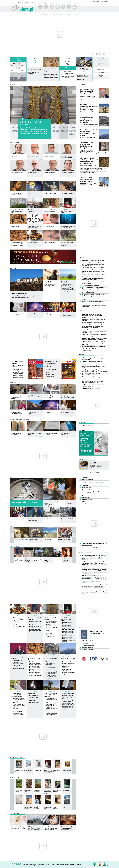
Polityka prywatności (76, 864)
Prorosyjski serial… (18, 660)
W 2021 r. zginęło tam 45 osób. (88, 137)
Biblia (83, 502)
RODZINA (18, 691)
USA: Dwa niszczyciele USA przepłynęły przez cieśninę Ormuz (94, 359)
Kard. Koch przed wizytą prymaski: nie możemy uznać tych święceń (52, 672)
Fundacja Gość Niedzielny (63, 864)
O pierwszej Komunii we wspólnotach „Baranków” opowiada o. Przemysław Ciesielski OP (26, 130)
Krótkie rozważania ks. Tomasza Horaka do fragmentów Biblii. (50, 286)
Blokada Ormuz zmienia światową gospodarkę (94, 377)
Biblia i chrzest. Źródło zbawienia (91, 641)
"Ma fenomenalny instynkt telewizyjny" (18, 658)
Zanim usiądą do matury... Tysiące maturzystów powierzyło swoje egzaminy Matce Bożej (94, 339)
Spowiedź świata (32, 694)
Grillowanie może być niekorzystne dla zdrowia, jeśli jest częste (35, 674)
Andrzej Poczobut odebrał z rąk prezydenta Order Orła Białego (93, 349)
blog (46, 4)
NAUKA (35, 655)
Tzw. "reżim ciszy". (85, 187)
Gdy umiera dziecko (18, 377)
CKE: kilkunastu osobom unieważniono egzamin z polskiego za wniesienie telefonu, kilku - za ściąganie (94, 319)
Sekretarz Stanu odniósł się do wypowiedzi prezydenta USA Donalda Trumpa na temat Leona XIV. (88, 97)
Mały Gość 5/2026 (51, 361)
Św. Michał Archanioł (87, 650)
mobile (69, 4)
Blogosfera (82, 460)
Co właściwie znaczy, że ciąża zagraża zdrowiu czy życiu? (68, 708)
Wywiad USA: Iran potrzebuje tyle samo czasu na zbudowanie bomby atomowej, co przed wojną (94, 366)
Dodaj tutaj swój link (87, 426)
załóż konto (105, 1)
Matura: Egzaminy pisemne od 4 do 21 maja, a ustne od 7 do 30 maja (19, 705)
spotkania (57, 4)
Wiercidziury (16, 625)
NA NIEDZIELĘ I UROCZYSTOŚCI (84, 69)
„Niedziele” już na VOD (19, 669)
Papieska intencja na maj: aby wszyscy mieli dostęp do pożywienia (68, 633)
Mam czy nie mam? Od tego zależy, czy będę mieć (68, 697)
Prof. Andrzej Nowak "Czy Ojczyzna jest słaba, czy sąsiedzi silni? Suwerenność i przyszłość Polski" (94, 558)
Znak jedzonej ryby (16, 618)
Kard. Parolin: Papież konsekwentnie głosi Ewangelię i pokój (88, 91)
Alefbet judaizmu (96, 631)
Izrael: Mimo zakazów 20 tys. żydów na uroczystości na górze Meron (68, 658)
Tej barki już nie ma (87, 500)
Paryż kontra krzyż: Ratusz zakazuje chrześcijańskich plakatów (91, 374)
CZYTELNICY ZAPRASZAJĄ (85, 552)
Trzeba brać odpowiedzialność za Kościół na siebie (93, 299)
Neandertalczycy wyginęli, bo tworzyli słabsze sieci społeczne (35, 663)
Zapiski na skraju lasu (87, 479)
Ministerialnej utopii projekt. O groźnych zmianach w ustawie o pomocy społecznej (18, 372)
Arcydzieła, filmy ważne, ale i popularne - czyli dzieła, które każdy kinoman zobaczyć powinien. (26, 297)
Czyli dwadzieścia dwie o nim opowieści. (97, 634)
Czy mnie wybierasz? (51, 369)
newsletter (94, 863)
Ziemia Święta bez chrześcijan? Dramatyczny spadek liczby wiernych (51, 634)
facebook (100, 54)
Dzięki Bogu (49, 373)
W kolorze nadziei (86, 475)
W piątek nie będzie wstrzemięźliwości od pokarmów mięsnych (17, 695)
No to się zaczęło (86, 504)
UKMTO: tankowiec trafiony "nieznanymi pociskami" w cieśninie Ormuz (92, 382)
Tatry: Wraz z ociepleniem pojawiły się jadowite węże (18, 710)
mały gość (68, 14)
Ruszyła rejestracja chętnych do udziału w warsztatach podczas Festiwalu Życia (51, 714)
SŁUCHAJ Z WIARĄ (14, 546)
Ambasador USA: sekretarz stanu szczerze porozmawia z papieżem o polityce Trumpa (89, 107)
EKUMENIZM (51, 655)
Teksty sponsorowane (16, 813)
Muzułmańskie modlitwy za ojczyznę (68, 673)
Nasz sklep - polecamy (16, 758)
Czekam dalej (85, 506)
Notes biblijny (85, 477)
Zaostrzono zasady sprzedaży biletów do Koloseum (51, 700)
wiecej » (18, 82)
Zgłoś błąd (105, 863)
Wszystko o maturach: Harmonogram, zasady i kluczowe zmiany (94, 332)
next (12, 535)
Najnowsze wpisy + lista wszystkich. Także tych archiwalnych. (96, 467)
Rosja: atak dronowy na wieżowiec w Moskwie (94, 379)
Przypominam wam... (51, 71)
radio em (77, 14)
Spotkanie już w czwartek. (87, 112)
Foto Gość (47, 864)
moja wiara (52, 4)
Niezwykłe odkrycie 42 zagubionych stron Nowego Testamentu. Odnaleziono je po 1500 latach (35, 629)
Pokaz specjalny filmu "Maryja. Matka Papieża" (94, 592)
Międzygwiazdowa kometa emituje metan (35, 667)
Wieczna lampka (86, 490)
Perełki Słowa (49, 282)
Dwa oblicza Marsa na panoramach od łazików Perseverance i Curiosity (34, 658)
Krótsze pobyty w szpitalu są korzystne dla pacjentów (18, 715)
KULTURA (18, 655)
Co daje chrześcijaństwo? (34, 618)
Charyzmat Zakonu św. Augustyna (35, 700)
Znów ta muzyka (86, 497)
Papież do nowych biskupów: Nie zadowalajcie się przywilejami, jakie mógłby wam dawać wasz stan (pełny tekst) (68, 626)
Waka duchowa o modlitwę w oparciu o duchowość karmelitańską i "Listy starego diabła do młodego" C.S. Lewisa (94, 579)
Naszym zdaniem (14, 143)
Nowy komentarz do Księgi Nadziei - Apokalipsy (94, 544)
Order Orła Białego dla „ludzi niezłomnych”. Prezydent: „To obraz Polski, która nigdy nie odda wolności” (94, 343)
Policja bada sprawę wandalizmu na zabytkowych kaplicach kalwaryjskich (92, 315)
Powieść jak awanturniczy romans (18, 663)
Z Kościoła (82, 257)
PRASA (35, 691)
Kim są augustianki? (34, 702)
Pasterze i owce (50, 376)
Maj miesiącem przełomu (17, 666)
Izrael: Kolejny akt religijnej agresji (67, 670)
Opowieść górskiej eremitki (89, 643)
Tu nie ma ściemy (50, 374)
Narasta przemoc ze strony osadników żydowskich (51, 663)
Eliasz (31, 623)
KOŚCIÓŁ (51, 616)
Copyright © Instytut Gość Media (30, 866)
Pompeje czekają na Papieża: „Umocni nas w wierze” (94, 272)
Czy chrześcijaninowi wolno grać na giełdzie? (68, 704)
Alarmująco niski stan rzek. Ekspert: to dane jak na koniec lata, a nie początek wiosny (89, 161)
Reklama (53, 864)
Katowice (18, 60)
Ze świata (81, 355)
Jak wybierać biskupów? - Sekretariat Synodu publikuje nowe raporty (94, 295)
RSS (100, 863)
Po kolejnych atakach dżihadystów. (89, 125)
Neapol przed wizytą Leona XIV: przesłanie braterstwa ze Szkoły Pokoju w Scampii (93, 268)
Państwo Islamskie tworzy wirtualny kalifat (68, 663)
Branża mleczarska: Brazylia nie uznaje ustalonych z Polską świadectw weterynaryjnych (92, 328)
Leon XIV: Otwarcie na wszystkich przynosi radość (66, 619)
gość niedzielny (57, 14)
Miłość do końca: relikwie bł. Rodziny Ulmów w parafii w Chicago (94, 275)
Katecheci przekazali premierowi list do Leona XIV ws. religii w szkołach (94, 292)
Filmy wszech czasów (19, 294)
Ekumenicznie (101, 58)
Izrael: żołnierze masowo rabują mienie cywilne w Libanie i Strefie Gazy (94, 385)
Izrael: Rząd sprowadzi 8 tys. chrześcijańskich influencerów (51, 695)
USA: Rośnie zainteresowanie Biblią (35, 621)
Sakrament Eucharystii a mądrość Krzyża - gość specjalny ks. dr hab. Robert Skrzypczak (94, 587)
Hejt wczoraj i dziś (34, 696)
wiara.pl (22, 5)
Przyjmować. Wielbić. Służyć (18, 621)
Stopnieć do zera (34, 697)
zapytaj (63, 4)
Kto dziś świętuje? (101, 70)
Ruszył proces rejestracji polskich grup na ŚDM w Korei (52, 709)
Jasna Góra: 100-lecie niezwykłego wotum (51, 625)
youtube (108, 54)
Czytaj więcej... (51, 82)
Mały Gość (41, 864)
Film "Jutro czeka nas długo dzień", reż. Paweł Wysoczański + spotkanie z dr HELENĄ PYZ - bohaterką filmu (94, 564)
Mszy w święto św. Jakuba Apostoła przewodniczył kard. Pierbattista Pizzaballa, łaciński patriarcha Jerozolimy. (94, 152)
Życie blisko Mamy (51, 371)
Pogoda (18, 59)
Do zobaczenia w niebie (35, 625)
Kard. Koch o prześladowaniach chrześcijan (50, 668)
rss (97, 54)
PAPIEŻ (68, 616)
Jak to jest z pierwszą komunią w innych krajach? (51, 629)
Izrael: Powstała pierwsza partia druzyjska (66, 666)
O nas (24, 864)
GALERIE (12, 477)
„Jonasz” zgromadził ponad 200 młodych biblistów (51, 677)
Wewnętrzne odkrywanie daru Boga (68, 641)
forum (40, 4)
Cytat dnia (68, 72)
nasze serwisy (44, 14)
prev (74, 535)
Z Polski (81, 311)
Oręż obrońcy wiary (18, 375)
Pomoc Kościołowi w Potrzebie (90, 548)
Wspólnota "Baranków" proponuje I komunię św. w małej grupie (19, 700)
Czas (83, 495)
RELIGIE (68, 655)
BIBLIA (35, 616)
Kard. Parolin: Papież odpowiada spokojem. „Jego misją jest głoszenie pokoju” (93, 288)
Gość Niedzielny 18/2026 (17, 362)
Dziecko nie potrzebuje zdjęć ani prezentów (26, 123)
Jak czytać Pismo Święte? (67, 694)
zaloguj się (96, 1)
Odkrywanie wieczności (88, 645)
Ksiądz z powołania (87, 546)
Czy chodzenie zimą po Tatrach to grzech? (68, 701)
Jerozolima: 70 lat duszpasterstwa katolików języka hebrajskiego (86, 145)
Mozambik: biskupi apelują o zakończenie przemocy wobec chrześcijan (51, 658)
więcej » (68, 79)
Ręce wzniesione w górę (19, 627)
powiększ (75, 4)
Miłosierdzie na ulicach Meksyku (50, 619)
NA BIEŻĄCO (82, 85)
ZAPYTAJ (68, 691)
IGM (27, 864)
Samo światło (16, 623)
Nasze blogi (94, 463)
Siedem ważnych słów (88, 647)
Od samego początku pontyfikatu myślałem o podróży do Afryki (68, 637)
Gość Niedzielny (33, 864)
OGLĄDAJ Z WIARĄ (14, 526)
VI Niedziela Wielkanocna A (84, 72)
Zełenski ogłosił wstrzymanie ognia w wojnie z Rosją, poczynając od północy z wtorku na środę (88, 181)
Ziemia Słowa (66, 282)
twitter (104, 54)
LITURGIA (18, 616)
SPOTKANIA (51, 691)
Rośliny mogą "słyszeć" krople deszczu (35, 670)
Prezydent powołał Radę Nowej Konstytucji (93, 347)
